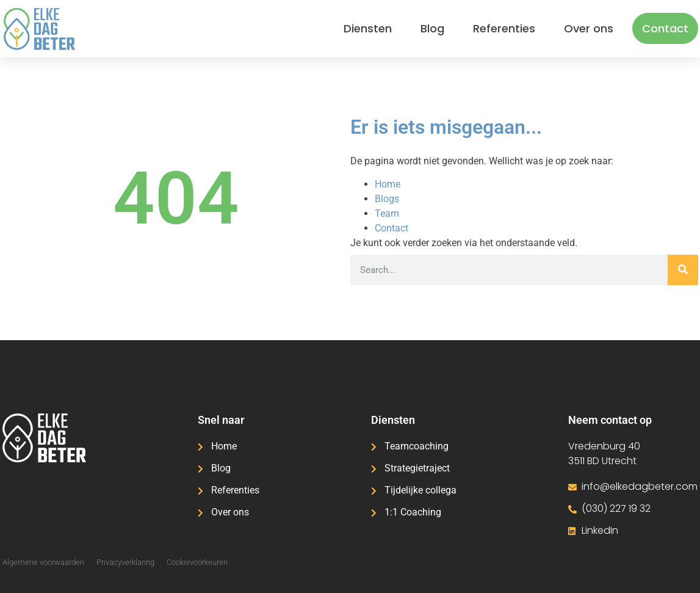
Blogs (387, 199)
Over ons (589, 28)
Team (387, 213)
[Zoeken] (683, 270)
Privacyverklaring (125, 562)
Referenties (504, 28)
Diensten (368, 28)
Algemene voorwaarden (43, 562)
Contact (665, 28)
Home (388, 184)
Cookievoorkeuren (197, 562)
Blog (432, 28)
